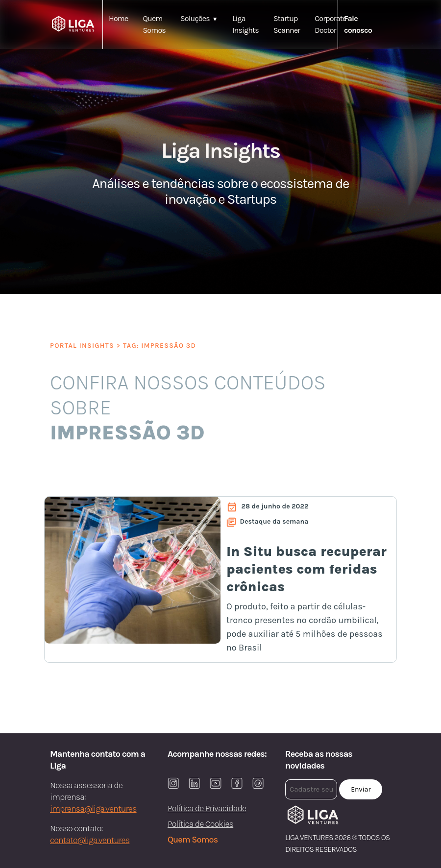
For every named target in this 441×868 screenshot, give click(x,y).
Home (118, 18)
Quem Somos (193, 840)
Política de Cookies (200, 824)
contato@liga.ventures (90, 840)
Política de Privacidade (207, 808)
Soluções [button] (195, 18)
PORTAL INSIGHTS (82, 346)
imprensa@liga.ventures (93, 809)
